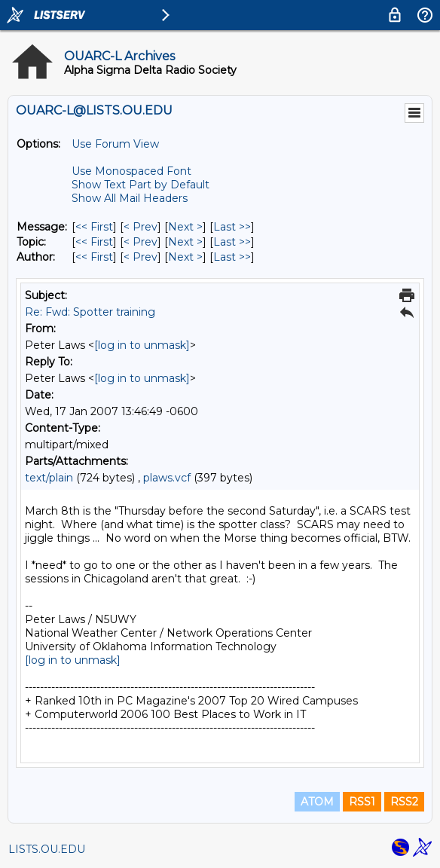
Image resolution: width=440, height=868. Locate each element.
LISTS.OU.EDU (47, 849)
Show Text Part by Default (141, 185)
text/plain (49, 478)
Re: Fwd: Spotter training (90, 312)
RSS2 (404, 802)
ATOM (317, 802)
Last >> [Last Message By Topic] (232, 242)
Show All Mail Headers (130, 198)
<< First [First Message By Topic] (94, 242)
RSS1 (362, 802)
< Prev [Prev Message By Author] (141, 257)
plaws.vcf (167, 478)
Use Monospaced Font (131, 171)
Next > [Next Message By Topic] (185, 242)
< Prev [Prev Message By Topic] (141, 242)
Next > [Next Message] (185, 227)
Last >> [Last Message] (232, 227)
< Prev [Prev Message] (141, 227)
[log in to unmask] (142, 345)
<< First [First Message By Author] (94, 257)
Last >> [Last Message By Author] (232, 257)
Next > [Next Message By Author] (185, 257)
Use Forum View (115, 144)
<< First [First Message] (94, 227)
